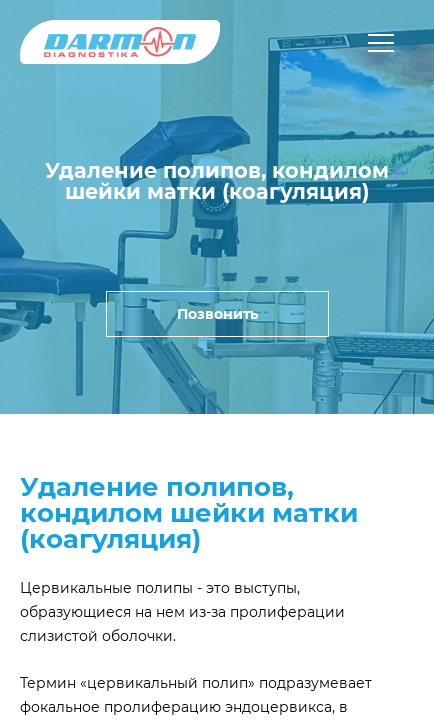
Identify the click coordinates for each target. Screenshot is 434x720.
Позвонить (217, 314)
